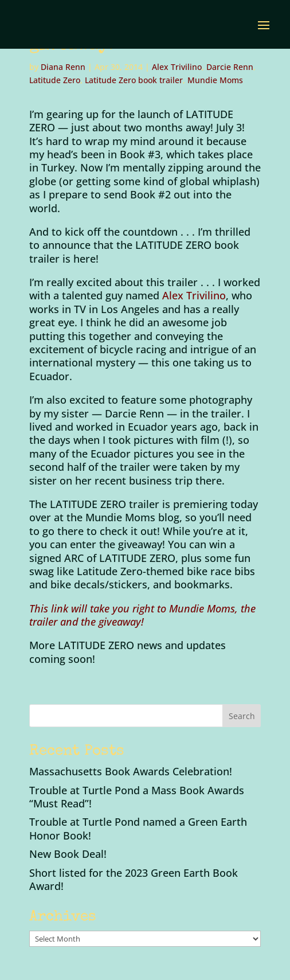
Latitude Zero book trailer (134, 80)
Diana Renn (63, 67)
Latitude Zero (55, 80)
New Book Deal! (68, 854)
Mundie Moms (215, 80)
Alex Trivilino (177, 67)
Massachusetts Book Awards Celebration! (131, 771)
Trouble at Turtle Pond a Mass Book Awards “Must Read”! (137, 797)
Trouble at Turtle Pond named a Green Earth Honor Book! (138, 828)
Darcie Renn (230, 67)
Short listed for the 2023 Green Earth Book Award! (134, 879)
